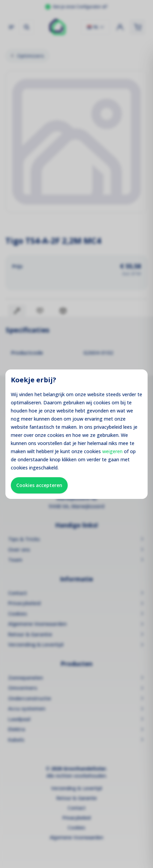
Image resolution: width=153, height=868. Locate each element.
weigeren (112, 451)
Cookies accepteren (39, 485)
